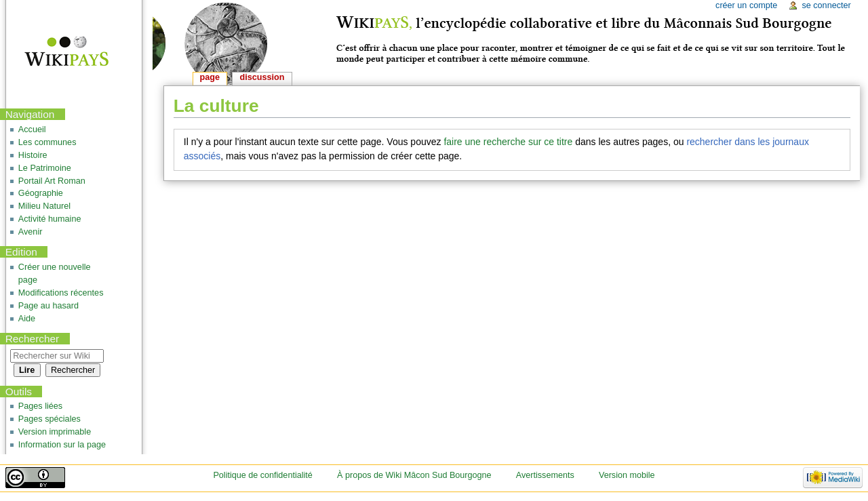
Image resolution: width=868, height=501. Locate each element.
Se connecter (826, 5)
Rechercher (33, 339)
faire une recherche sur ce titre (508, 142)
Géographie (41, 193)
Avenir (31, 232)
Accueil (32, 129)
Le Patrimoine (45, 168)
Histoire (33, 155)
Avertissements (545, 475)
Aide (27, 319)
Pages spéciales (50, 419)
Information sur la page (62, 445)
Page (210, 77)
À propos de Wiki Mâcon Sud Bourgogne (414, 475)
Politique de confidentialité (262, 475)
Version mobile (627, 475)
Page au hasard (48, 306)
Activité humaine (50, 219)
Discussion (262, 77)
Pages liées (40, 406)
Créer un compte (746, 5)
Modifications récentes (61, 293)
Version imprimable (55, 432)
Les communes (47, 142)
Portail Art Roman (52, 181)
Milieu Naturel (44, 206)
